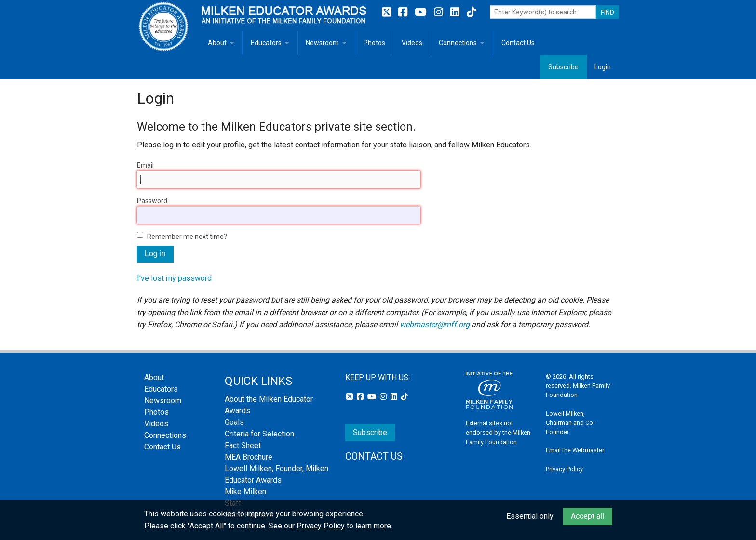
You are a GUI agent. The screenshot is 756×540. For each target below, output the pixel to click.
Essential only (530, 516)
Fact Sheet (243, 445)
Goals (234, 422)
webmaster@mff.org (435, 324)
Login (603, 67)
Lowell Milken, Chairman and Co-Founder (570, 423)
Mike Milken (245, 492)
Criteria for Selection (259, 434)
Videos (412, 43)
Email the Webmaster (575, 450)
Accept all (587, 516)
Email (145, 165)
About (217, 43)
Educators (266, 43)
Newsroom (322, 43)
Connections (458, 43)
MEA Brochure (249, 457)
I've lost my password (174, 278)
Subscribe (563, 67)
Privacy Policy (564, 469)
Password (152, 201)
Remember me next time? (187, 237)
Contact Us (518, 43)
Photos (374, 43)
